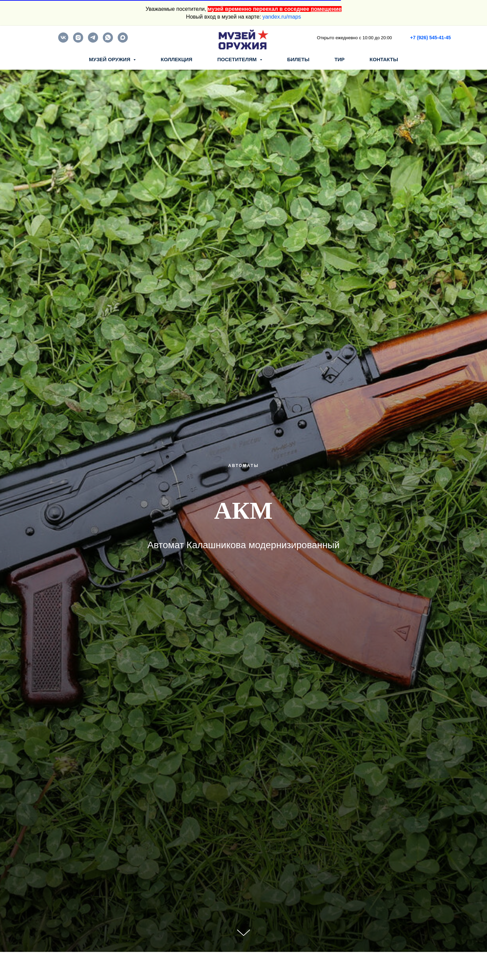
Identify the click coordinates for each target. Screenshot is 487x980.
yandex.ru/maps (282, 17)
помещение (326, 9)
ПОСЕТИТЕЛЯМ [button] (238, 59)
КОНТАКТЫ (384, 59)
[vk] (63, 41)
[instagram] (78, 41)
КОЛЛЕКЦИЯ (176, 59)
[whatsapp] (108, 41)
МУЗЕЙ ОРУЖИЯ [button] (110, 59)
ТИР (340, 59)
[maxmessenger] (123, 41)
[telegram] (93, 41)
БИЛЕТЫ (298, 59)
